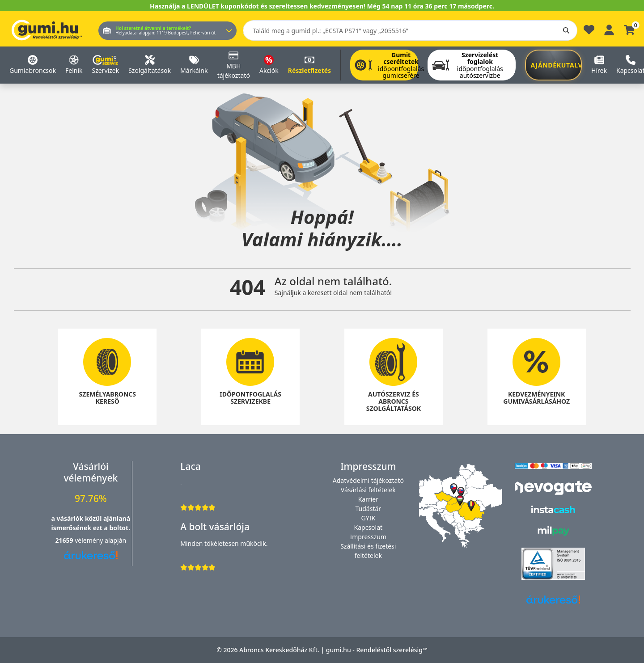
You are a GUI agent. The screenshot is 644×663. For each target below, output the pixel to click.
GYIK (369, 518)
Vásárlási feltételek (368, 490)
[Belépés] (609, 29)
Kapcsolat (369, 527)
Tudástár (369, 509)
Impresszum (369, 537)
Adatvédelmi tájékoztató (368, 480)
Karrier (368, 499)
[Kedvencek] (589, 32)
